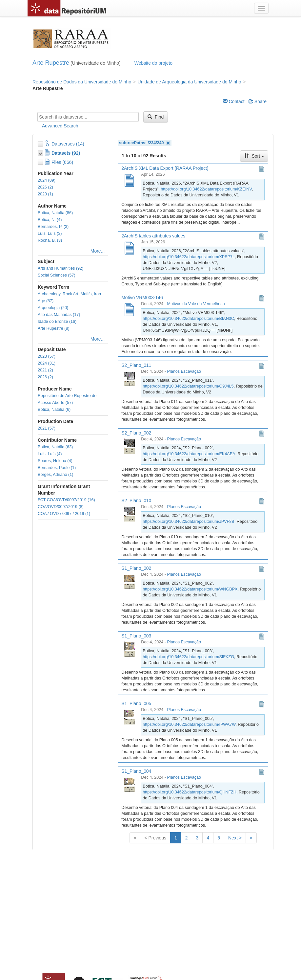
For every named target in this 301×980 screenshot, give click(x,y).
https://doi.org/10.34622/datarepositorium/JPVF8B (188, 522)
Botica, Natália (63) (55, 447)
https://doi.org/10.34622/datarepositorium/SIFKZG (188, 657)
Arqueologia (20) (53, 308)
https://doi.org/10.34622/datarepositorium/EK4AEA (189, 454)
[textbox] (88, 117)
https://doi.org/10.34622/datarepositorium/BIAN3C (188, 319)
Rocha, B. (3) (50, 240)
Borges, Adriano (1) (56, 475)
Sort (254, 156)
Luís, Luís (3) (50, 234)
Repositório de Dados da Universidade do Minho (82, 82)
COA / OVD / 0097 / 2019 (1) (64, 514)
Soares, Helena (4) (55, 461)
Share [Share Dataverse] (258, 101)
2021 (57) (47, 428)
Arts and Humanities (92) (60, 268)
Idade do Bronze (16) (57, 322)
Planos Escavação (184, 371)
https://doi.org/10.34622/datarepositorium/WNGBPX (190, 589)
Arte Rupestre (51, 63)
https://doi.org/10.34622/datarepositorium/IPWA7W (189, 724)
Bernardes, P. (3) (53, 227)
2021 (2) (45, 370)
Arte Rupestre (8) (54, 328)
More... (98, 251)
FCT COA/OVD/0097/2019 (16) (66, 500)
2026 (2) (45, 187)
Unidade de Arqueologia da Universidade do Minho (190, 82)
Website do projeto (153, 63)
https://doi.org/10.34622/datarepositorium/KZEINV (206, 189)
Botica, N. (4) (50, 220)
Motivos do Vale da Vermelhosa (196, 304)
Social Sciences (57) (57, 275)
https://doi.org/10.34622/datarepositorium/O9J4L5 (188, 386)
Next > (235, 838)
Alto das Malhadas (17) (59, 315)
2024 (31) (47, 363)
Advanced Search (60, 126)
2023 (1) (45, 194)
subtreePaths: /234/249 (145, 143)
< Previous (155, 838)
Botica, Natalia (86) (55, 213)
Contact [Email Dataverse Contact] (234, 101)
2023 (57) (47, 356)
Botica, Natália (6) (54, 410)
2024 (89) (47, 180)
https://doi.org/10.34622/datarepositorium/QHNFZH (190, 792)
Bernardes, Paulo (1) (57, 468)
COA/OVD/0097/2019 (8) (61, 507)
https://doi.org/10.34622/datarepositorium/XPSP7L (189, 257)
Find (156, 117)
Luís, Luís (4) (50, 454)
